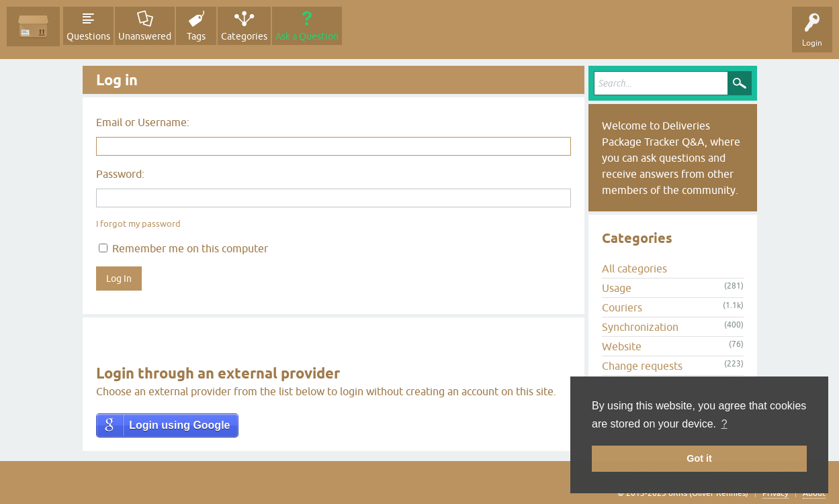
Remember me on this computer (183, 248)
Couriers (622, 307)
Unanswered (145, 36)
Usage (617, 288)
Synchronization (640, 327)
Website (622, 346)
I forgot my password (138, 224)
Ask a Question (307, 36)
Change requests (642, 366)
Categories (244, 36)
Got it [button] (699, 458)
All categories (634, 268)
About (814, 493)
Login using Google (179, 425)
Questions (88, 36)
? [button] (724, 424)
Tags (196, 36)
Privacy (776, 493)
